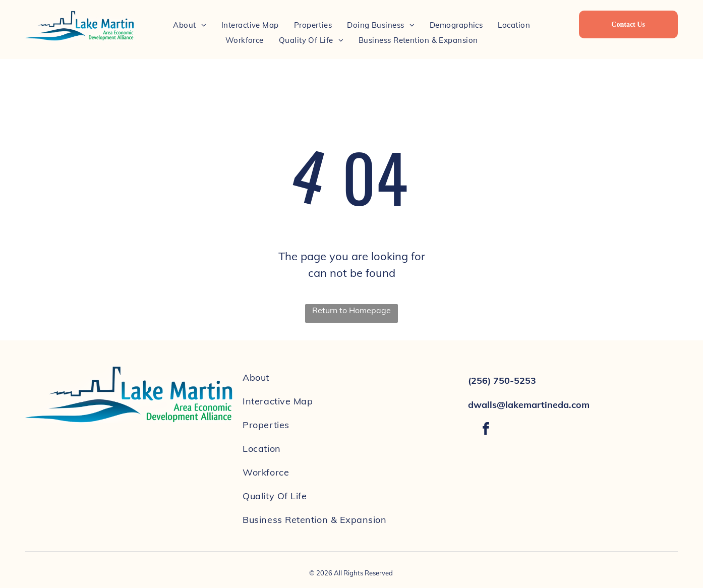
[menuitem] (190, 25)
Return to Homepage (351, 310)
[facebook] (486, 430)
